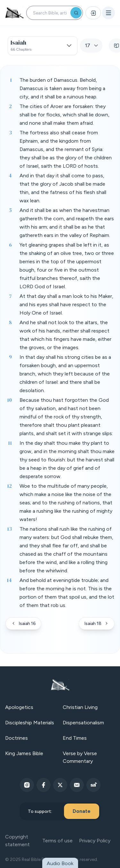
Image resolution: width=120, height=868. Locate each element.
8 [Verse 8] (10, 322)
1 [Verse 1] (11, 80)
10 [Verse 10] (9, 400)
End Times (75, 738)
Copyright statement (17, 841)
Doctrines (16, 738)
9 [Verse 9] (10, 357)
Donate (82, 811)
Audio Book (60, 863)
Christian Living (80, 707)
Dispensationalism (83, 723)
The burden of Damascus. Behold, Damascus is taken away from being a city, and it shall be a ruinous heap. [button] (62, 88)
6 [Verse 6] (10, 245)
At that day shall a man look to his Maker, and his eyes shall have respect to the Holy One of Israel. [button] (66, 304)
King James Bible (24, 753)
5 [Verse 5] (10, 210)
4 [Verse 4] (10, 175)
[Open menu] (108, 13)
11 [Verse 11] (10, 443)
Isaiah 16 (23, 624)
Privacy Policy (95, 841)
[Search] (76, 13)
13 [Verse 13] (9, 529)
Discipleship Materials (30, 723)
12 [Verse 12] (9, 486)
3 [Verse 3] (10, 132)
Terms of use (57, 841)
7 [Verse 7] (10, 296)
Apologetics (19, 707)
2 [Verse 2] (10, 106)
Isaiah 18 (97, 624)
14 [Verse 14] (9, 580)
